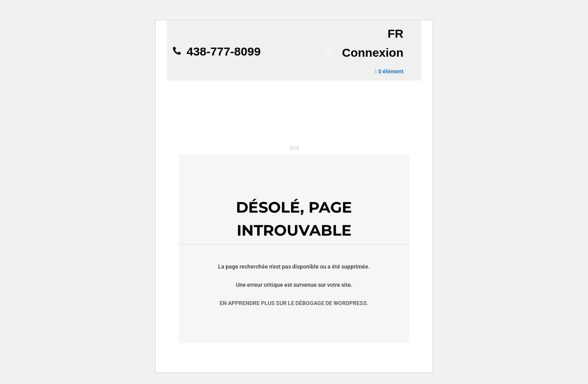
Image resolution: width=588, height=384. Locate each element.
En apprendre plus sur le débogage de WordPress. (294, 303)
